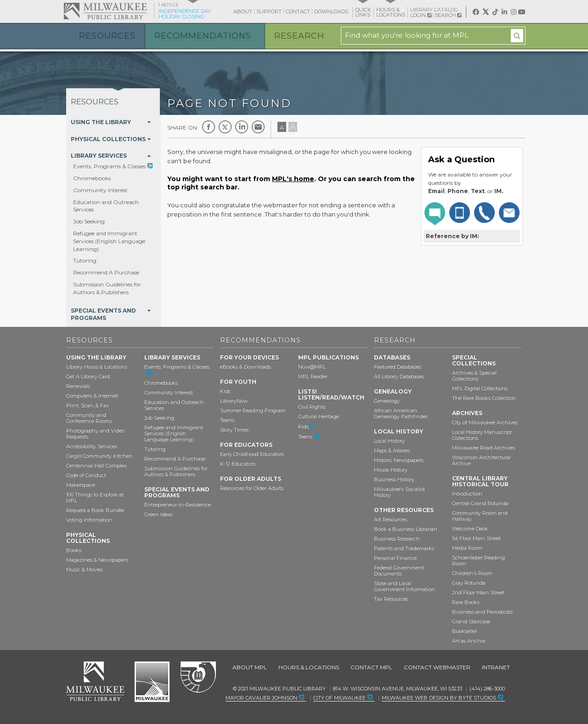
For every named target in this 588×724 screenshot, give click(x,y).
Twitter (225, 127)
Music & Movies (85, 570)
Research (299, 36)
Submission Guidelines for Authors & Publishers (107, 288)
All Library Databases (399, 376)
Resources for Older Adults (252, 488)
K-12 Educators (238, 464)
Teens (227, 420)
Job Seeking (89, 221)
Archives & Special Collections (474, 376)
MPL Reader (313, 376)
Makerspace (81, 485)
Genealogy (387, 401)
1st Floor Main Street (476, 538)
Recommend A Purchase (106, 272)
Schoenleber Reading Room (478, 561)
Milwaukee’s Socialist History (399, 492)
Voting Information (89, 520)
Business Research (397, 539)
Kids (225, 391)
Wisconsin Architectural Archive (481, 460)
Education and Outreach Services (174, 405)
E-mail (258, 127)
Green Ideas (158, 514)
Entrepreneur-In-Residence (178, 505)
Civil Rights (312, 407)
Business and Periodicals (482, 612)
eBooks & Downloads (246, 367)
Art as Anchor (469, 641)
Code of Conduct (86, 475)
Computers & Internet (92, 396)
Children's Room (472, 573)
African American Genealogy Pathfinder (401, 413)
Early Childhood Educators (252, 454)
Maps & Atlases (392, 450)
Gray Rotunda (469, 583)
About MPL (250, 667)
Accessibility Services (92, 446)
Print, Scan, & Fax (88, 405)
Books (74, 550)
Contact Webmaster (437, 667)
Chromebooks (92, 178)
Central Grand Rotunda (480, 503)
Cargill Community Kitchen (99, 456)
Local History (389, 441)
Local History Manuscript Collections (482, 435)
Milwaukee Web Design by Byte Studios (439, 698)
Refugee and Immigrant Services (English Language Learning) (109, 241)
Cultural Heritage (319, 416)
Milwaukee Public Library (105, 11)
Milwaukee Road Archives (483, 448)
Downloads (331, 11)
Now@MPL (312, 367)
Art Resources (390, 519)
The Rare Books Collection (484, 398)
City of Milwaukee (152, 682)
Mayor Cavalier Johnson (261, 698)
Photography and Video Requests (95, 434)
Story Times (234, 430)
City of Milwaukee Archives (485, 422)
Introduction (467, 494)
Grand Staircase (471, 621)
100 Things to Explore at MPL (95, 498)
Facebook (209, 127)
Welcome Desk (470, 529)
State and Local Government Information (404, 586)
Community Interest (100, 190)
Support (269, 11)
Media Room (467, 548)
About (243, 11)
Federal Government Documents (399, 571)
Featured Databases (398, 367)
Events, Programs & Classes (109, 166)
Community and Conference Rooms (89, 418)
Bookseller (465, 631)
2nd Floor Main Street (478, 593)
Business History (394, 479)
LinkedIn (242, 127)
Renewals (78, 386)
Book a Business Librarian (406, 529)
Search (448, 15)
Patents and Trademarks (404, 548)
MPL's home (293, 179)
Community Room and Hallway (480, 516)
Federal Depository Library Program (198, 678)
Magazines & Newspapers (97, 560)
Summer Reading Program (253, 410)
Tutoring (85, 260)
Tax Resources (391, 599)
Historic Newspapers (399, 460)
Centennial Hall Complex (96, 466)
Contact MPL (371, 667)
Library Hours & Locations (97, 367)
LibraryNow (234, 401)
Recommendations (203, 36)
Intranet (496, 667)
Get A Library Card (88, 376)
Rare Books (466, 602)
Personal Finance (395, 558)
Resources (107, 36)
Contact (298, 11)
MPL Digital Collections (480, 388)
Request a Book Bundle (95, 510)
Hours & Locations (309, 667)
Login (421, 15)
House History (391, 470)
